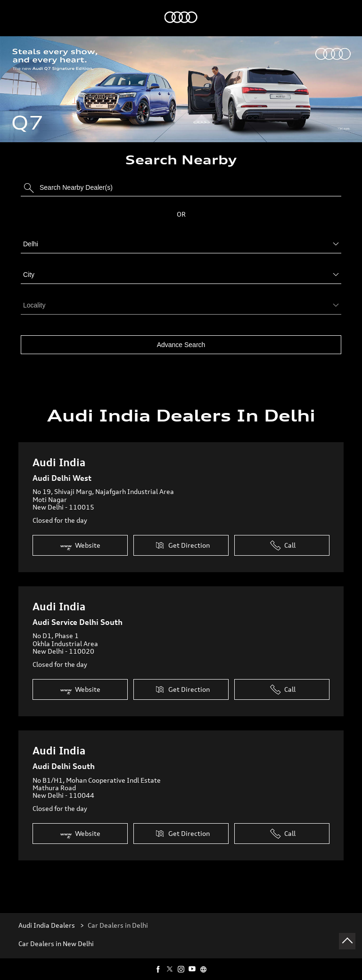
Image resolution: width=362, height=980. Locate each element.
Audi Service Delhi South (78, 618)
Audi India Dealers (47, 921)
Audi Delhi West (62, 474)
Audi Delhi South (64, 762)
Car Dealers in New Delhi (56, 940)
